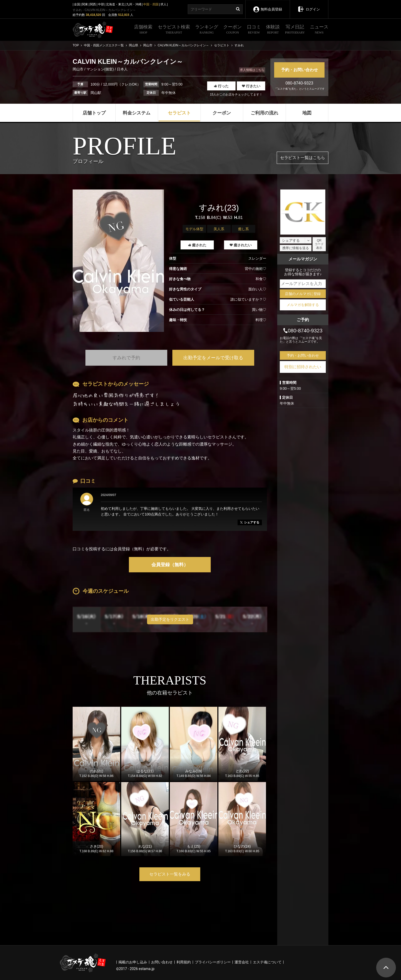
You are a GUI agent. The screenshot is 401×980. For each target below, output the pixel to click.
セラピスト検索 (174, 30)
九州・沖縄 (134, 4)
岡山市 (79, 69)
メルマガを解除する (303, 305)
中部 (101, 4)
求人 (163, 4)
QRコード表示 (319, 244)
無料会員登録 (267, 6)
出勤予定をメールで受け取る (213, 358)
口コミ (254, 30)
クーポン (232, 30)
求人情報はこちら (252, 70)
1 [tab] (118, 340)
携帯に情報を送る (296, 248)
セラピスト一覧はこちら (303, 158)
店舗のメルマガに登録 (303, 294)
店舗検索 (143, 30)
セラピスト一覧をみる (170, 874)
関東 (85, 4)
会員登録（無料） (170, 565)
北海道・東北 (115, 4)
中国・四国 (151, 4)
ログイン (309, 6)
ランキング (207, 30)
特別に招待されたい (303, 367)
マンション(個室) (100, 69)
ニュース (319, 30)
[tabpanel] (118, 261)
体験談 (273, 30)
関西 (93, 4)
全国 (77, 4)
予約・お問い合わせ (299, 70)
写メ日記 (295, 30)
